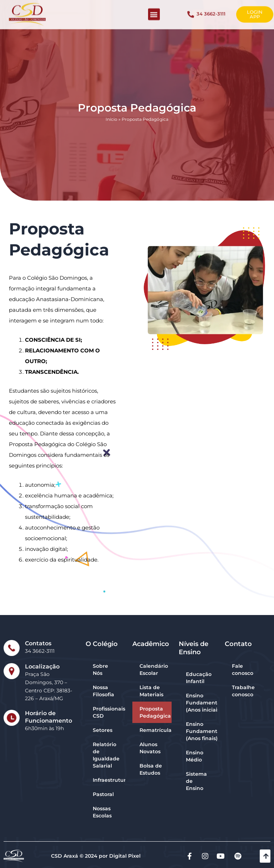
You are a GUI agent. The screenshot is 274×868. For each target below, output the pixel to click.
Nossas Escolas (102, 812)
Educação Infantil (199, 678)
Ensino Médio (195, 756)
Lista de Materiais (151, 691)
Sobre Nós (100, 670)
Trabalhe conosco (243, 691)
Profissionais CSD (109, 712)
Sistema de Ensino (196, 781)
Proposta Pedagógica (155, 712)
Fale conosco (243, 670)
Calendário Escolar (154, 670)
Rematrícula (156, 730)
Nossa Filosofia (103, 691)
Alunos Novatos (150, 748)
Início (111, 126)
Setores (103, 730)
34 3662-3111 (211, 11)
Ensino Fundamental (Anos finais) (202, 731)
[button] (154, 11)
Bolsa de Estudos (151, 769)
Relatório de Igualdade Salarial (106, 755)
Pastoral (103, 794)
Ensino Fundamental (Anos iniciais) (202, 703)
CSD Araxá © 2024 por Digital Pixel (96, 856)
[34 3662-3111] (191, 11)
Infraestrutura (109, 780)
